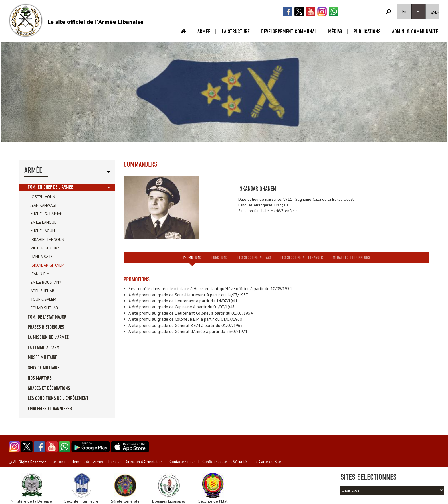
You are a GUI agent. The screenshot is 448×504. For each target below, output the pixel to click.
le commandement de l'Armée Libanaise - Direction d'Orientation (108, 462)
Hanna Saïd (41, 257)
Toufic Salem (43, 299)
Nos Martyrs (40, 378)
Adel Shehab (42, 291)
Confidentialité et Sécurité (225, 462)
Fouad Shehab (44, 308)
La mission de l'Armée (48, 337)
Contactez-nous (182, 462)
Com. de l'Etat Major (47, 317)
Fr (419, 11)
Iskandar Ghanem (48, 265)
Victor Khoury (45, 248)
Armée (204, 31)
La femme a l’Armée (46, 348)
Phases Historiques (46, 327)
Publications (367, 31)
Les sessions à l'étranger (302, 257)
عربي (435, 12)
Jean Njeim (40, 274)
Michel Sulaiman (47, 214)
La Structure (236, 31)
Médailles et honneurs (351, 257)
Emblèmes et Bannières (50, 409)
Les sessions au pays (254, 257)
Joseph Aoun (43, 197)
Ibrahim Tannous (47, 239)
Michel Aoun (43, 231)
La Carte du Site (267, 462)
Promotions (192, 257)
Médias (335, 31)
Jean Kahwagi (43, 205)
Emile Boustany (46, 282)
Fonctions (220, 257)
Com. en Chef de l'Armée (50, 187)
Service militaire (44, 368)
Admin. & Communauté (415, 31)
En (404, 11)
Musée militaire (42, 358)
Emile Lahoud (44, 222)
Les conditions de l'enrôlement (58, 398)
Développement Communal (289, 31)
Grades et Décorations (49, 388)
